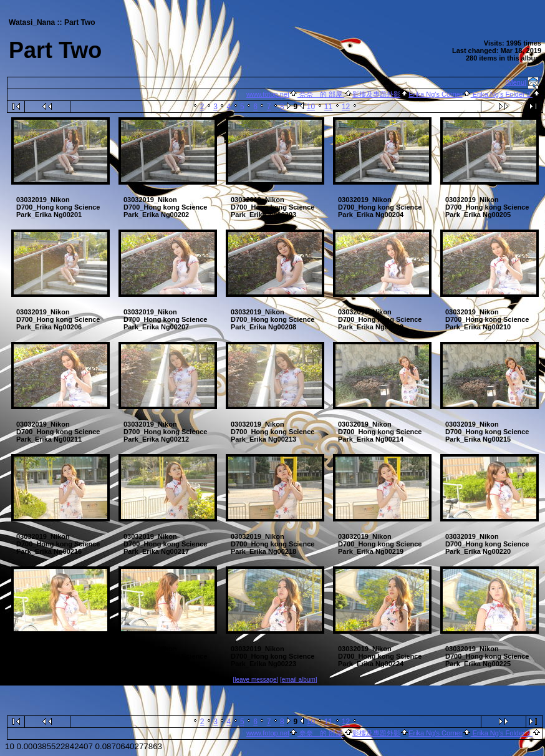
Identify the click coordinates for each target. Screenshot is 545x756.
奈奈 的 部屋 (321, 94)
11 (328, 107)
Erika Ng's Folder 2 (502, 94)
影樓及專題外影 (376, 94)
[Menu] (516, 82)
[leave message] (255, 680)
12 (346, 107)
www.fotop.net (268, 94)
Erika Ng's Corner (435, 94)
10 (311, 107)
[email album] (298, 680)
